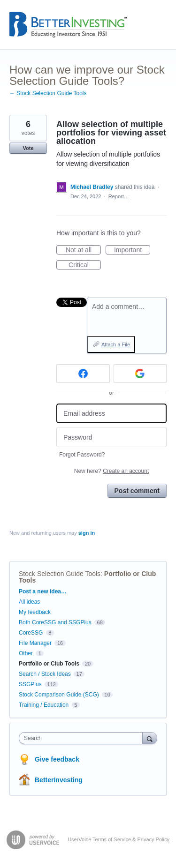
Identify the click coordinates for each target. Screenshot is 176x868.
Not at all (83, 250)
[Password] (111, 437)
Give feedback (57, 759)
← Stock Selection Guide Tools (48, 93)
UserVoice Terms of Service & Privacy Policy (119, 839)
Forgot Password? (82, 455)
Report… (119, 196)
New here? (111, 471)
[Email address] (111, 414)
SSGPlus (30, 684)
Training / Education (44, 705)
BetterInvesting (59, 780)
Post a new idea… (43, 591)
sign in (87, 533)
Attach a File (116, 344)
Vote (28, 148)
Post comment (137, 491)
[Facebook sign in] (83, 374)
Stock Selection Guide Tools (60, 574)
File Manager (35, 643)
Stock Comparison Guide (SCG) (59, 695)
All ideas (29, 602)
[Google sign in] (140, 374)
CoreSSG (31, 633)
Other (26, 653)
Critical (85, 265)
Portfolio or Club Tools (49, 664)
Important (132, 250)
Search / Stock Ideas (45, 674)
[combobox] (83, 738)
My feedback (35, 612)
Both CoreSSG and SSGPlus (55, 622)
